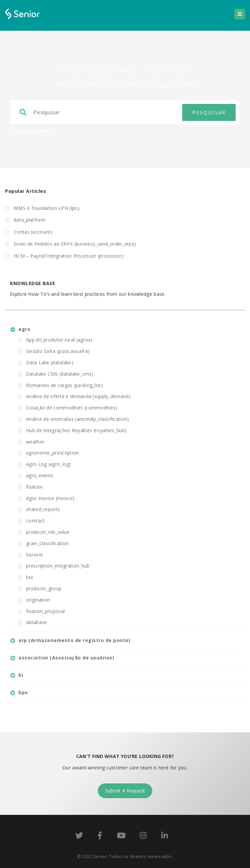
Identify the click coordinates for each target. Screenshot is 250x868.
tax (30, 577)
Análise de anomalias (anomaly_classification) (78, 419)
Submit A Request (125, 791)
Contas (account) (33, 232)
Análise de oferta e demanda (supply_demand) (78, 396)
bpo (23, 692)
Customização (70, 131)
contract (35, 521)
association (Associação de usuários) (66, 658)
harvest (34, 555)
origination (38, 600)
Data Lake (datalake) (50, 362)
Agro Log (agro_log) (49, 464)
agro (24, 329)
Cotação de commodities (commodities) (72, 408)
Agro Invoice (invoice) (50, 498)
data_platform (30, 220)
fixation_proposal (45, 611)
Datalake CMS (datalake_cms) (60, 374)
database (36, 622)
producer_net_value (48, 532)
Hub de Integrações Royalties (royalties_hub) (76, 430)
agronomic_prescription (53, 453)
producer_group (44, 588)
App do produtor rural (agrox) (59, 340)
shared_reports (43, 509)
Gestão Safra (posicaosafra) (58, 351)
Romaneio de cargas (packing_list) (64, 385)
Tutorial (97, 131)
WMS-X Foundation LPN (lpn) (47, 208)
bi (21, 675)
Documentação (126, 131)
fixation (34, 487)
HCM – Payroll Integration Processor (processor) (69, 256)
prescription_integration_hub (58, 566)
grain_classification (47, 543)
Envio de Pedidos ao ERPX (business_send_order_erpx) (75, 244)
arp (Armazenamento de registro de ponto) (74, 640)
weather (35, 442)
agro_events (40, 475)
